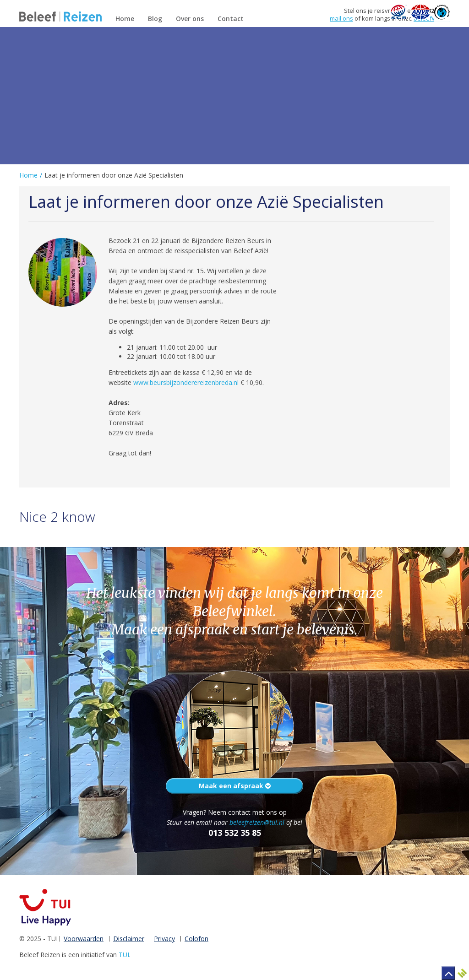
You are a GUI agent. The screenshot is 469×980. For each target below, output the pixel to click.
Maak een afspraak (235, 786)
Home (28, 175)
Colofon (196, 939)
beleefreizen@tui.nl (257, 822)
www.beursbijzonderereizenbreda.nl (186, 382)
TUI (124, 955)
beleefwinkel (432, 18)
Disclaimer (129, 939)
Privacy (164, 939)
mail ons (341, 18)
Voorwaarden (84, 939)
